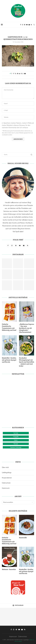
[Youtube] (27, 25)
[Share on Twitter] (16, 74)
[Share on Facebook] (14, 74)
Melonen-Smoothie (9, 569)
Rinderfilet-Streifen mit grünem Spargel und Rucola (9, 360)
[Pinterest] (25, 25)
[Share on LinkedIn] (19, 74)
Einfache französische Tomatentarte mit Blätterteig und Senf (9, 327)
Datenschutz (6, 483)
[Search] (34, 25)
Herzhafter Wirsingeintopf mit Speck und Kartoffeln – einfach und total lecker (27, 362)
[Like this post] (12, 74)
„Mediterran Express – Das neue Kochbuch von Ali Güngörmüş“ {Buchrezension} (27, 328)
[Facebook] (21, 25)
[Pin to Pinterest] (18, 74)
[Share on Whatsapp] (23, 74)
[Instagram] (23, 25)
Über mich (5, 467)
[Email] (29, 25)
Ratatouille (23, 538)
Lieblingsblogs (7, 473)
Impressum (6, 488)
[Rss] (31, 25)
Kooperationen (7, 478)
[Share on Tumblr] (21, 74)
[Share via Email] (25, 74)
